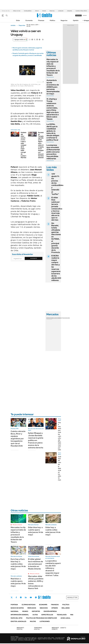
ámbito (13, 25)
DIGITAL (21, 628)
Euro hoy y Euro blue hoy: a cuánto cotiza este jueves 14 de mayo (18, 564)
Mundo (25, 611)
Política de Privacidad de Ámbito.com (41, 618)
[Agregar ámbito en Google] (20, 40)
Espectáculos (47, 615)
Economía (29, 20)
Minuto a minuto (17, 525)
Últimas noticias (29, 605)
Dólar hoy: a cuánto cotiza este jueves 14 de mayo (53, 531)
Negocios (64, 20)
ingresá (85, 15)
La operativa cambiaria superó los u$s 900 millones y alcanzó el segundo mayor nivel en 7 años (53, 568)
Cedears (67, 318)
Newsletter (72, 597)
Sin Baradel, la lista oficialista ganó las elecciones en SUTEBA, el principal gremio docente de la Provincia (56, 238)
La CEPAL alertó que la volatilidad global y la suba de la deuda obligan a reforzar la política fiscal (53, 132)
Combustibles (28, 11)
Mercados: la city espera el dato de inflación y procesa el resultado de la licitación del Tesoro (53, 67)
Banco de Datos (17, 608)
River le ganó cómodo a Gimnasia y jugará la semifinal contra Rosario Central (27, 49)
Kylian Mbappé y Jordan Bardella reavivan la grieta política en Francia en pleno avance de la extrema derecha (36, 440)
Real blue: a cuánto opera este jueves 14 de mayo (18, 582)
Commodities (60, 318)
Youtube (31, 597)
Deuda (44, 11)
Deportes (22, 25)
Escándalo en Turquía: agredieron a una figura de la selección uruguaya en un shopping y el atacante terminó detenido (42, 145)
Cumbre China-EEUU (81, 11)
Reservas (52, 11)
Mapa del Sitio (17, 618)
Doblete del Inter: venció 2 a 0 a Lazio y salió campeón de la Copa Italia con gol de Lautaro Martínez (24, 145)
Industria (69, 11)
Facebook (16, 597)
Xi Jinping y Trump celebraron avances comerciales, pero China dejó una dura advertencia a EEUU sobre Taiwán (53, 109)
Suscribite (34, 258)
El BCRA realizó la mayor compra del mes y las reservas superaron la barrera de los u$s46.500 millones (56, 268)
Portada (14, 605)
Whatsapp (36, 597)
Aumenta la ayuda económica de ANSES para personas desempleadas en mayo (53, 87)
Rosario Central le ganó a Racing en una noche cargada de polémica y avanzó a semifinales (28, 54)
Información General (20, 615)
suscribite (79, 15)
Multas (33, 621)
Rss (72, 615)
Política (52, 20)
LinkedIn (26, 597)
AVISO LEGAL (65, 618)
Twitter (12, 597)
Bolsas (54, 318)
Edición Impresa (50, 611)
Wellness (66, 608)
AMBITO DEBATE (59, 628)
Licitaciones (45, 621)
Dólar (18, 20)
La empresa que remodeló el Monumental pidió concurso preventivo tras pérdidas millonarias (53, 152)
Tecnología (62, 615)
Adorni (37, 11)
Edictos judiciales (18, 621)
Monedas (49, 318)
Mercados (32, 608)
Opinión (76, 20)
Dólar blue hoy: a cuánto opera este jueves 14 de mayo (36, 531)
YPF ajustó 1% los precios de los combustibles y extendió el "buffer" (57, 184)
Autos (35, 615)
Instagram (21, 597)
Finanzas (41, 20)
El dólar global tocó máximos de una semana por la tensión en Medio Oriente (36, 564)
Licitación (61, 11)
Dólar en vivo (17, 11)
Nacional (15, 611)
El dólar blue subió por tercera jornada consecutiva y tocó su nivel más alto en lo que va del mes (57, 209)
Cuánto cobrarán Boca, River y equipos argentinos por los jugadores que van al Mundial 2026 (18, 439)
